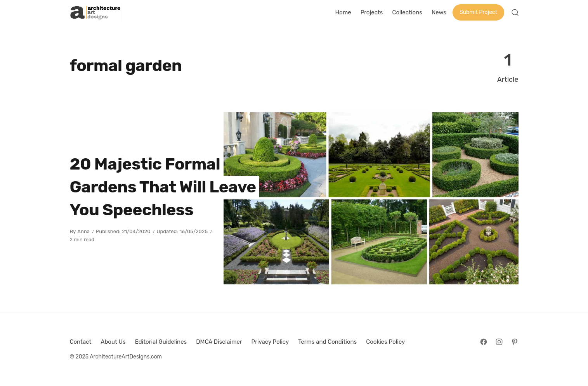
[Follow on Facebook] (484, 342)
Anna (83, 231)
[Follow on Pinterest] (515, 342)
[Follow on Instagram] (499, 342)
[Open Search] (515, 12)
